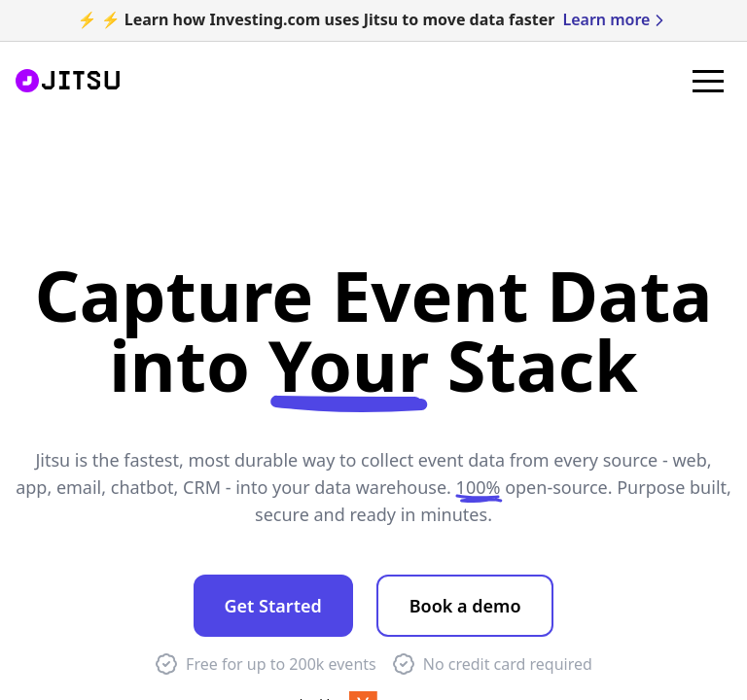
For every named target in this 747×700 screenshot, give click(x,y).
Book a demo (465, 606)
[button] (708, 81)
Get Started (273, 606)
